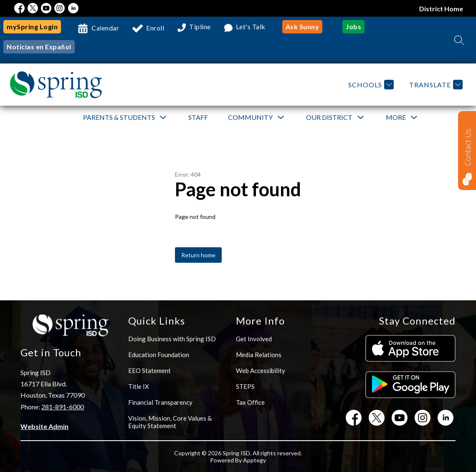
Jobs (353, 27)
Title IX (139, 386)
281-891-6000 (63, 407)
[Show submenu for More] (396, 117)
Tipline (200, 27)
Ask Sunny (303, 27)
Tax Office (250, 402)
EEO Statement (149, 370)
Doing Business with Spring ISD (172, 339)
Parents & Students (119, 117)
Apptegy (254, 460)
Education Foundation (159, 355)
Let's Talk (251, 27)
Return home (198, 255)
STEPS (245, 386)
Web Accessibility (261, 370)
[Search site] (459, 40)
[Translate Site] (435, 85)
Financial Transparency (160, 402)
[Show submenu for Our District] (329, 117)
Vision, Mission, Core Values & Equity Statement (170, 422)
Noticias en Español (39, 47)
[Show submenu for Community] (250, 117)
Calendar (105, 28)
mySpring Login (32, 27)
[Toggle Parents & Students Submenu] (163, 118)
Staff (198, 117)
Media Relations (259, 355)
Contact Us (468, 147)
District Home (442, 9)
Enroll (155, 28)
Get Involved (254, 339)
